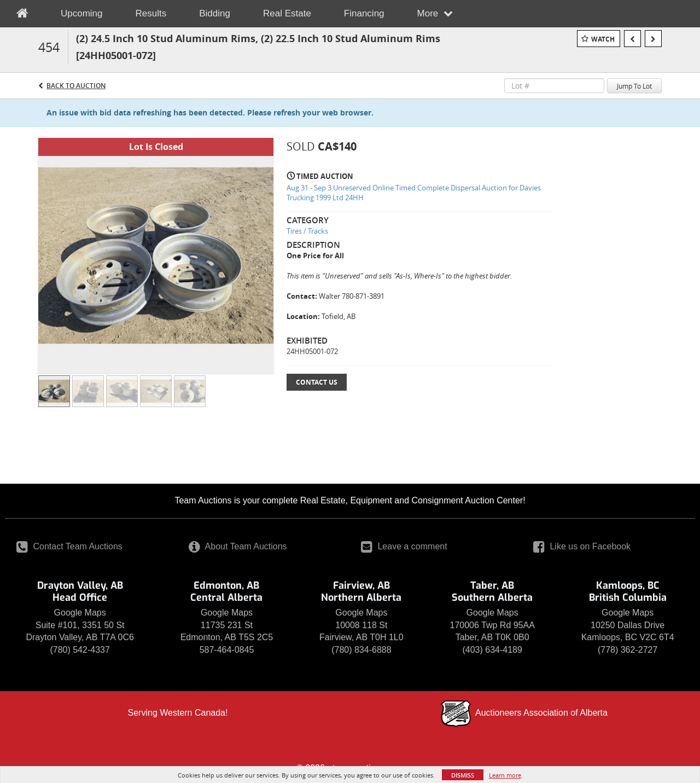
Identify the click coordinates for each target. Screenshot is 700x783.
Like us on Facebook (582, 546)
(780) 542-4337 (80, 650)
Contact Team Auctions (69, 546)
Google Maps (80, 613)
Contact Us (317, 382)
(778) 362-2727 (628, 650)
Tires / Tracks (307, 231)
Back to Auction (76, 86)
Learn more (505, 775)
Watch (603, 39)
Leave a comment (404, 546)
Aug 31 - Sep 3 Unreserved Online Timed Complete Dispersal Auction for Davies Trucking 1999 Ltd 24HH (414, 193)
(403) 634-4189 (492, 650)
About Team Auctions (238, 546)
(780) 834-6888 (361, 650)
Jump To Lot (634, 86)
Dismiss (463, 775)
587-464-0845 (227, 650)
